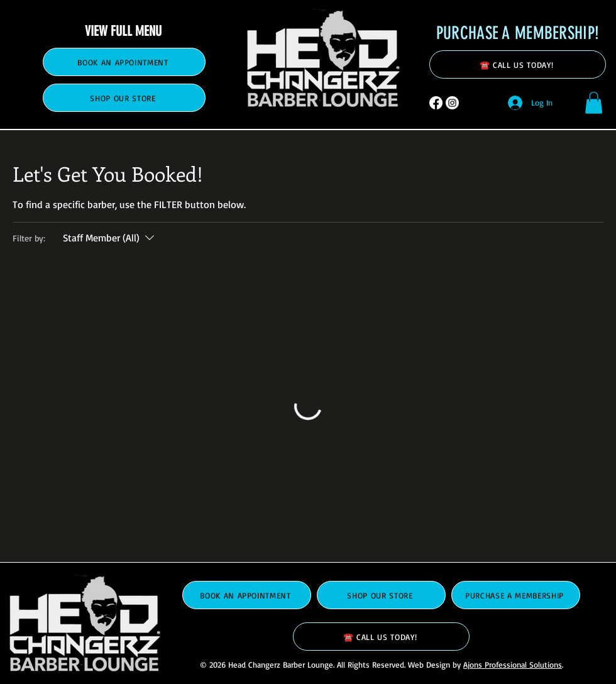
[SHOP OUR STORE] (124, 98)
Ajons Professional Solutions (513, 665)
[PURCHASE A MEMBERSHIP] (516, 595)
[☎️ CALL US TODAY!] (518, 64)
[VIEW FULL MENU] (124, 31)
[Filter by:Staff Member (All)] (110, 238)
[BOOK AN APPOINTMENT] (124, 62)
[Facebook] (436, 103)
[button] (594, 103)
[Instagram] (452, 103)
